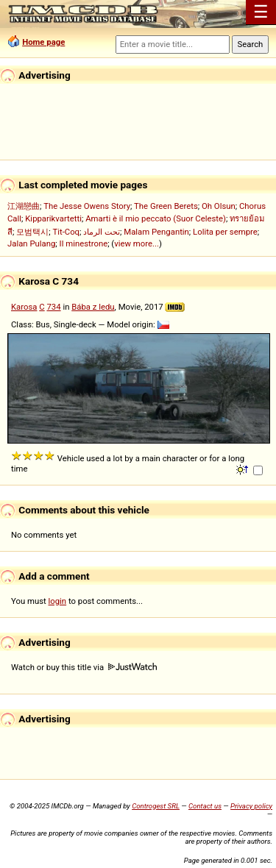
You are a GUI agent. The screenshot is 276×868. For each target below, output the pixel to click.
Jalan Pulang (31, 243)
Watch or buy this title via (84, 667)
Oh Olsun (219, 206)
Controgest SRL (156, 806)
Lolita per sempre (225, 232)
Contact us (205, 806)
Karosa (24, 307)
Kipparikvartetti (53, 218)
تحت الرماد (102, 232)
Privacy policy (251, 806)
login (58, 601)
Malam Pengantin (156, 232)
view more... (137, 243)
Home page (43, 42)
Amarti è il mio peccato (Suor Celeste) (156, 218)
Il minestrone (84, 243)
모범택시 (32, 232)
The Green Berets (166, 206)
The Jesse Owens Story (87, 206)
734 (53, 307)
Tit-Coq (66, 232)
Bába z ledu (93, 307)
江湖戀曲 (24, 206)
